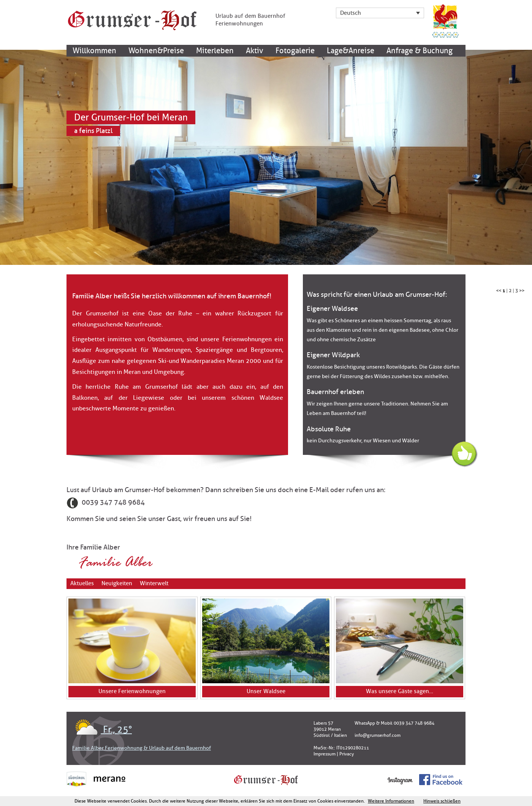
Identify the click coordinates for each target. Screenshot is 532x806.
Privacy (347, 754)
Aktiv (255, 51)
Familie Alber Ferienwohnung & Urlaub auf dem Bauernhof (142, 748)
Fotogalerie (295, 51)
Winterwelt (154, 584)
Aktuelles (82, 584)
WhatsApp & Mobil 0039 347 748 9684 (394, 723)
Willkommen (94, 51)
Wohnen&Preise (156, 51)
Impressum (325, 754)
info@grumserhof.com (378, 735)
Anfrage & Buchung (420, 51)
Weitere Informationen (391, 801)
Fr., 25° (102, 730)
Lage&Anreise (351, 51)
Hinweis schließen (442, 801)
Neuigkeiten (117, 584)
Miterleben (215, 51)
